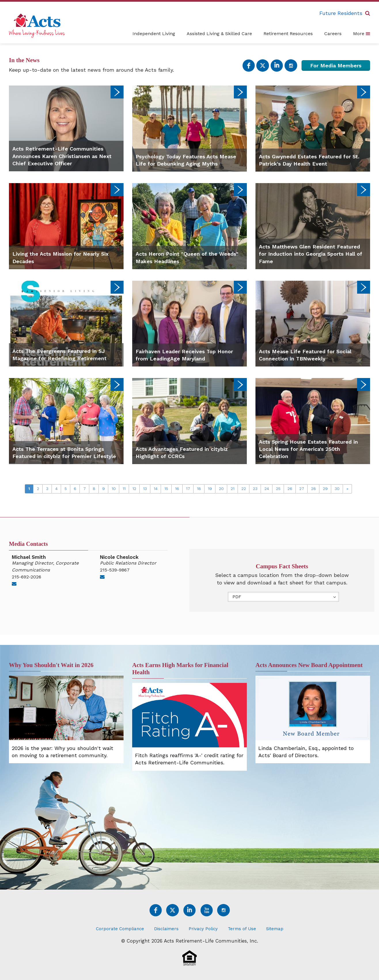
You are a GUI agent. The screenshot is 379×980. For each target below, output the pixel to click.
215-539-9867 (115, 570)
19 (210, 489)
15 (166, 489)
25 (278, 489)
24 (267, 489)
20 (221, 489)
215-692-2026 (26, 577)
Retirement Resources (288, 34)
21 (233, 489)
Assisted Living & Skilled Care (219, 34)
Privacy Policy (203, 929)
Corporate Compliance (120, 929)
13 (145, 489)
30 (337, 489)
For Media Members (336, 65)
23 (255, 489)
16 (177, 489)
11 (124, 489)
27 (302, 489)
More (362, 33)
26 (290, 489)
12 (134, 489)
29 (325, 489)
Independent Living (154, 34)
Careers (333, 34)
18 (199, 489)
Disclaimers (166, 929)
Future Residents (341, 13)
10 (114, 489)
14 (156, 489)
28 (313, 489)
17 (188, 489)
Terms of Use (242, 929)
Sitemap (275, 929)
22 (244, 489)
